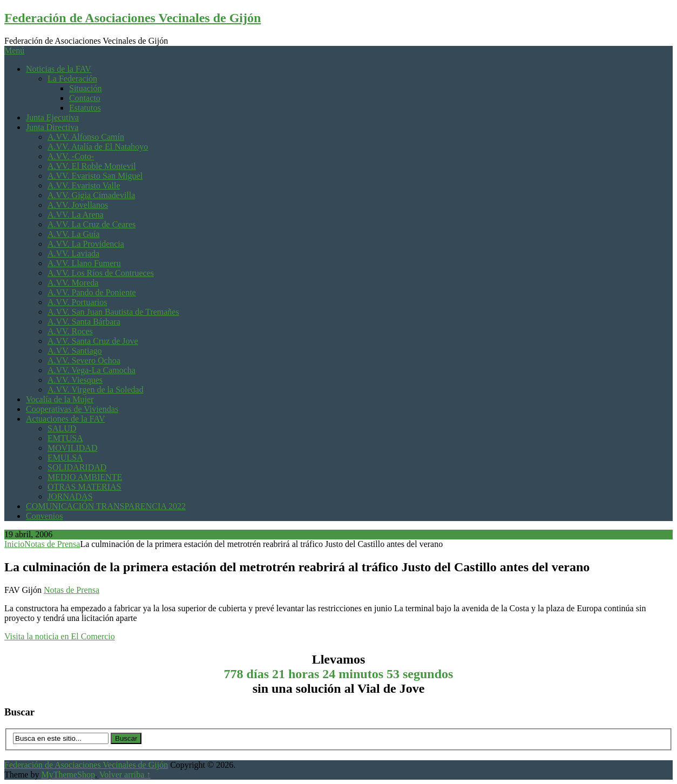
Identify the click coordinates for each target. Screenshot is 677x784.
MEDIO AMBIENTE (85, 477)
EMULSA (65, 458)
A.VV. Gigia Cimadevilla (91, 195)
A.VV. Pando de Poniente (92, 292)
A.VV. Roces (70, 331)
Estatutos (85, 108)
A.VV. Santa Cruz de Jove (93, 341)
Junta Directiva (52, 127)
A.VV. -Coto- (71, 156)
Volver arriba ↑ (125, 775)
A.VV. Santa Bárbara (84, 322)
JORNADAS (70, 496)
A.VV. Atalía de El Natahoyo (98, 147)
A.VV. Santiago (75, 351)
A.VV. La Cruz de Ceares (92, 224)
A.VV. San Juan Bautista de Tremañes (113, 312)
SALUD (62, 428)
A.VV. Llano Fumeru (84, 263)
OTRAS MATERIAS (84, 487)
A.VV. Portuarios (77, 302)
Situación (85, 88)
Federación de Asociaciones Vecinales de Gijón (133, 18)
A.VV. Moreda (73, 283)
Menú (14, 50)
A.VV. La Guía (74, 234)
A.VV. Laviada (73, 254)
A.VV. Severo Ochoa (84, 360)
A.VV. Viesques (75, 380)
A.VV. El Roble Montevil (92, 166)
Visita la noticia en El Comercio (60, 636)
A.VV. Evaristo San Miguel (95, 176)
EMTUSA (65, 438)
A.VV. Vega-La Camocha (92, 370)
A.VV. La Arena (76, 215)
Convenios (44, 516)
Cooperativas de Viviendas (72, 409)
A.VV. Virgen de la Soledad (96, 390)
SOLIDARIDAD (77, 467)
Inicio (14, 544)
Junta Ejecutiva (52, 117)
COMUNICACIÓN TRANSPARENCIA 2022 (106, 506)
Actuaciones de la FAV (65, 419)
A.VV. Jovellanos (78, 205)
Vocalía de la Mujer (60, 399)
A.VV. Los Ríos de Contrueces (101, 273)
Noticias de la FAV (59, 69)
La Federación (72, 79)
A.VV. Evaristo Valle (84, 185)
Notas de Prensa (52, 544)
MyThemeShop (68, 775)
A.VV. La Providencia (86, 244)
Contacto (85, 98)
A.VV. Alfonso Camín (86, 137)
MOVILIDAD (72, 448)
